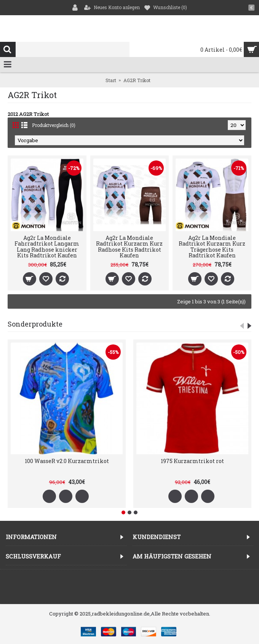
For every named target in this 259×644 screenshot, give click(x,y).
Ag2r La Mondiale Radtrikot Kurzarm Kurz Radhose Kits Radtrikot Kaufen (129, 247)
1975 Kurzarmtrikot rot (192, 461)
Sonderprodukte (35, 324)
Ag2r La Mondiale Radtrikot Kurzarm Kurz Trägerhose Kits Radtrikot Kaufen (212, 247)
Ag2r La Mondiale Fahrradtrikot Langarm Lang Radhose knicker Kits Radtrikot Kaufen (47, 247)
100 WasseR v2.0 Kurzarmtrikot (67, 461)
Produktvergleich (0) (54, 125)
